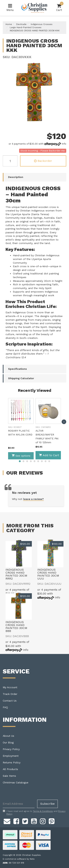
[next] (64, 422)
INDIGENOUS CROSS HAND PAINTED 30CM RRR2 (16, 574)
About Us (8, 736)
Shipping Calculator (21, 378)
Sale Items (9, 776)
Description (16, 177)
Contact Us (10, 701)
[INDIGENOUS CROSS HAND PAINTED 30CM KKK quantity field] (10, 161)
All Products (10, 769)
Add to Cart (49, 455)
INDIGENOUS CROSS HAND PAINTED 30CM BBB (16, 626)
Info (64, 144)
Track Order (10, 694)
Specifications (17, 369)
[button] (13, 402)
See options (21, 455)
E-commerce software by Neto (19, 859)
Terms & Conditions (43, 811)
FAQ (5, 707)
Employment (11, 756)
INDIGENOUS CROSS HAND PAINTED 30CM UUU (48, 574)
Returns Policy (12, 762)
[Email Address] (19, 804)
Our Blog (8, 742)
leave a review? (33, 499)
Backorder (43, 161)
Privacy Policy (11, 749)
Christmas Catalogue (16, 782)
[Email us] (7, 821)
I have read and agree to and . (34, 813)
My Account (10, 687)
